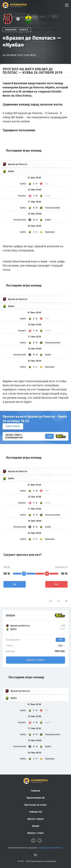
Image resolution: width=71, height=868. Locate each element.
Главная (35, 791)
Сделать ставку (35, 660)
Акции (36, 826)
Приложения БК (36, 798)
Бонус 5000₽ (13, 426)
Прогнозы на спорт (36, 805)
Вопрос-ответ (36, 833)
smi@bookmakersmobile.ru (50, 848)
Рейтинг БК (36, 812)
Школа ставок (36, 819)
